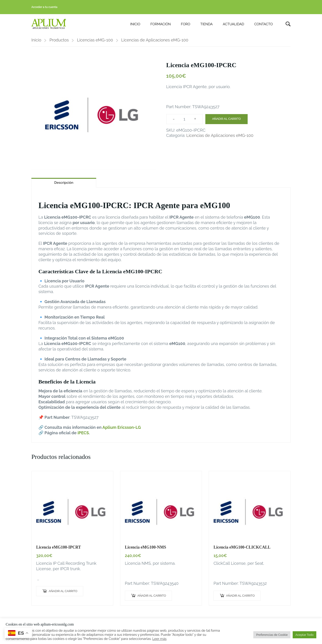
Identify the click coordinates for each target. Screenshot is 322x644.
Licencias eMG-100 (95, 40)
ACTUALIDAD (234, 24)
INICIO (135, 24)
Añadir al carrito (226, 119)
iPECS (83, 433)
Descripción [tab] (64, 183)
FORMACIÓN (160, 24)
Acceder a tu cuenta (44, 7)
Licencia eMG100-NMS (145, 547)
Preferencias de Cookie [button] (272, 635)
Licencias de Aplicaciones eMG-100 (155, 40)
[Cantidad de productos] (184, 119)
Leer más (160, 639)
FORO (186, 24)
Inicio (36, 40)
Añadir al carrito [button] (63, 591)
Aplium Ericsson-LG (122, 427)
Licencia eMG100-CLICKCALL (242, 547)
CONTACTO (263, 24)
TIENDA (206, 24)
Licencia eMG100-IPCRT (59, 547)
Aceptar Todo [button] (304, 635)
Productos (59, 40)
